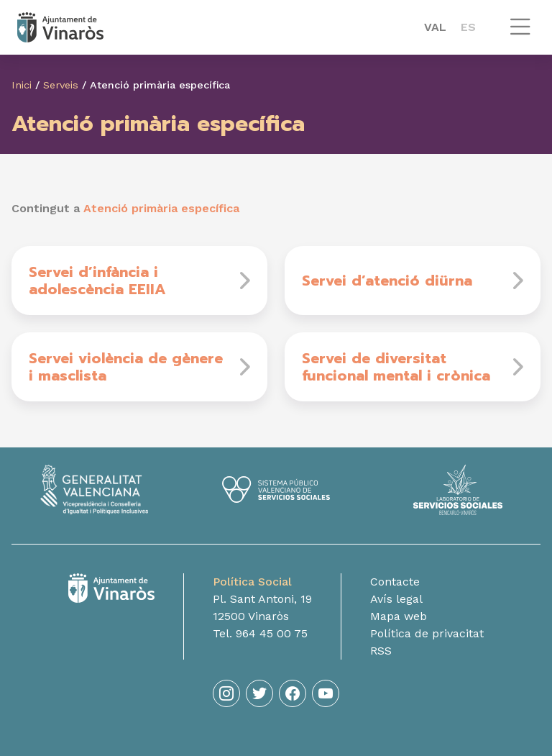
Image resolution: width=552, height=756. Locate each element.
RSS (381, 651)
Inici (22, 85)
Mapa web (399, 616)
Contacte (395, 582)
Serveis (61, 85)
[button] (520, 33)
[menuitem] (435, 27)
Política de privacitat (427, 633)
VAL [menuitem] (435, 27)
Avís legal (396, 599)
